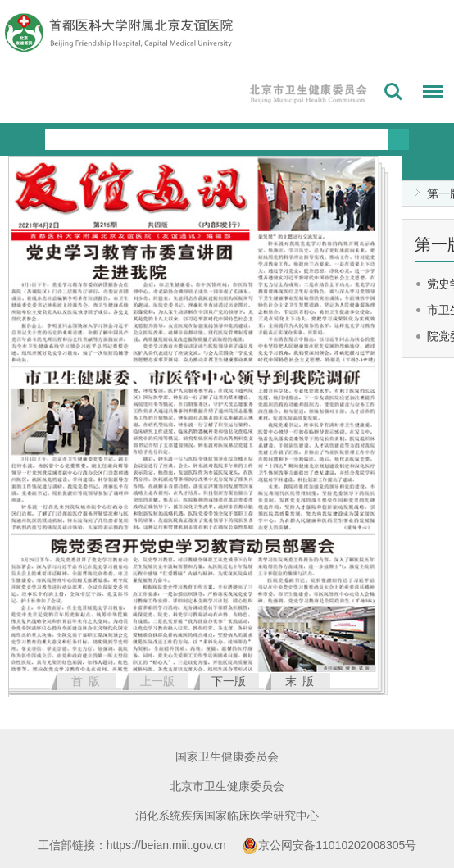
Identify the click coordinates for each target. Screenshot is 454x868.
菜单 (429, 94)
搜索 (393, 92)
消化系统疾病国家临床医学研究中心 (227, 816)
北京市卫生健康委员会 (227, 786)
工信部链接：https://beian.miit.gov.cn (134, 845)
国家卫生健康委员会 (227, 757)
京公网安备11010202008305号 (329, 845)
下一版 (229, 681)
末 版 (300, 681)
